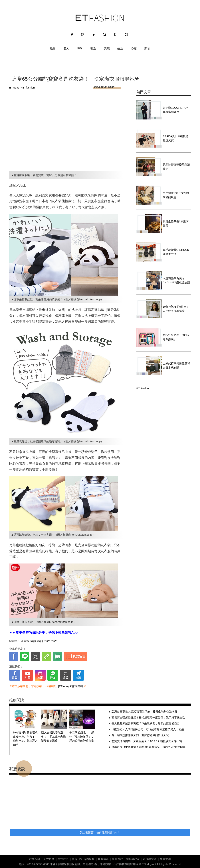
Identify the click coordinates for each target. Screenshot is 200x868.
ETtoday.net (149, 864)
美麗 (107, 48)
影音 (147, 48)
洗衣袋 (25, 641)
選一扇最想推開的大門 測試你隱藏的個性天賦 (140, 735)
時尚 (80, 48)
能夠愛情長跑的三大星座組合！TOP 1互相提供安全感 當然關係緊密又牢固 (149, 741)
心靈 (134, 48)
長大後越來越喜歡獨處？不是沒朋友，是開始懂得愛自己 (146, 723)
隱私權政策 (133, 859)
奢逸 (93, 48)
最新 (53, 48)
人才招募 (49, 859)
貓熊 (33, 641)
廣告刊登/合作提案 (83, 859)
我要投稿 (35, 859)
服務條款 (117, 859)
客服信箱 (103, 859)
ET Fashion (100, 18)
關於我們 (63, 859)
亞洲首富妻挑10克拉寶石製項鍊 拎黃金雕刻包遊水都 (144, 711)
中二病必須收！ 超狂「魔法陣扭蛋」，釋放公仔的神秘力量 (82, 737)
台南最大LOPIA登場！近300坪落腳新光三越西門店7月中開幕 (149, 747)
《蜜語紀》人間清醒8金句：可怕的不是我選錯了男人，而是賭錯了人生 (149, 729)
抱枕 (47, 641)
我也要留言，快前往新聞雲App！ (100, 832)
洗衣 (54, 641)
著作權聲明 (150, 859)
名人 (66, 48)
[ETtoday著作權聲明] (71, 686)
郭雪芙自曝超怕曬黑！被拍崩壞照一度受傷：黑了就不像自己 (148, 717)
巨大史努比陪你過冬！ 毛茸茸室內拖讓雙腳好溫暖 (53, 737)
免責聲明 (165, 859)
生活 (120, 48)
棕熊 (40, 641)
